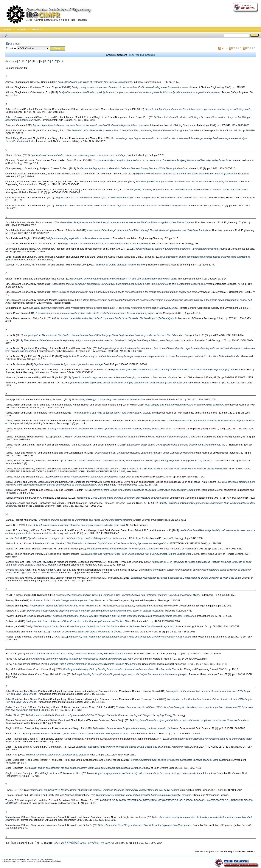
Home (7, 29)
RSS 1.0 (237, 48)
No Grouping (148, 55)
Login (5, 35)
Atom (224, 48)
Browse (37, 29)
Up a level (15, 44)
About (22, 29)
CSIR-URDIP (44, 860)
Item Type (134, 55)
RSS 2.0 (251, 48)
